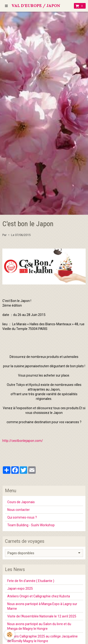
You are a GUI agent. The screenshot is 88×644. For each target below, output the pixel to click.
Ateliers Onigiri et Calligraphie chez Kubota (39, 596)
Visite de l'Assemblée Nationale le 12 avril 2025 (42, 616)
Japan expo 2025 (20, 589)
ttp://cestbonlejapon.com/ (24, 441)
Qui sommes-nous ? (22, 517)
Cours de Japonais (21, 502)
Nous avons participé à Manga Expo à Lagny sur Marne (42, 606)
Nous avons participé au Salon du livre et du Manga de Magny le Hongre (39, 626)
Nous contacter (19, 510)
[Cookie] (10, 635)
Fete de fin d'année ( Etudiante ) (31, 581)
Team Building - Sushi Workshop (31, 525)
